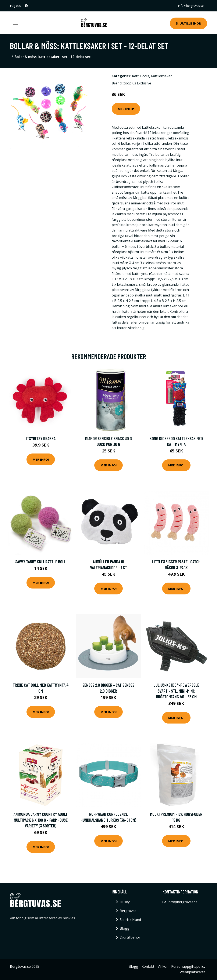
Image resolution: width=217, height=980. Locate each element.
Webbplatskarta (193, 972)
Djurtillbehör (188, 23)
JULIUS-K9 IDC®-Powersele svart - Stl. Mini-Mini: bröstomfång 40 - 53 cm (176, 691)
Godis (145, 76)
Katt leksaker (161, 76)
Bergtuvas (128, 911)
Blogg (124, 928)
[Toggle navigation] (16, 23)
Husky (125, 902)
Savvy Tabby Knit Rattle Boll (41, 562)
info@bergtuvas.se (191, 6)
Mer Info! (126, 109)
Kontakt (148, 966)
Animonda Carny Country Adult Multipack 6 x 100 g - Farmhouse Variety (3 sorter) (41, 820)
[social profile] (26, 6)
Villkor (163, 966)
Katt (135, 76)
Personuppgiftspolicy (188, 966)
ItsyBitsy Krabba (41, 438)
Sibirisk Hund (130, 920)
